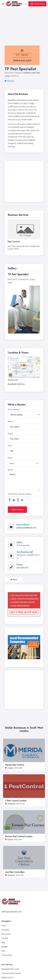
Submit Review (17, 510)
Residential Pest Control (10, 969)
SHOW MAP (24, 367)
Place (10, 458)
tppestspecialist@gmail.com (26, 528)
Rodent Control (7, 977)
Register (4, 947)
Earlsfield (27, 73)
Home (4, 926)
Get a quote (6, 934)
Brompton (11, 875)
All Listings (5, 930)
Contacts (5, 938)
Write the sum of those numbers (19, 494)
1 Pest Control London (16, 801)
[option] (24, 310)
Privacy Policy (7, 955)
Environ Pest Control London (19, 836)
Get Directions (25, 552)
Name (10, 422)
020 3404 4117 (23, 568)
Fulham (10, 768)
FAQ (3, 951)
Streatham (11, 804)
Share (14, 579)
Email (10, 434)
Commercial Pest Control (11, 973)
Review (10, 470)
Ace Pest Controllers (15, 872)
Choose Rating (13, 410)
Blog (3, 942)
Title (9, 446)
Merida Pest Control (15, 765)
